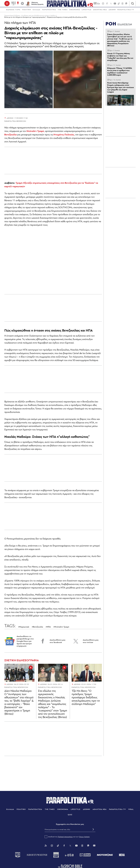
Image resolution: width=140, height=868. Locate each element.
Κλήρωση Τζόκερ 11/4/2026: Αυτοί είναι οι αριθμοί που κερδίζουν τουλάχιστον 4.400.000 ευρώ (120, 73)
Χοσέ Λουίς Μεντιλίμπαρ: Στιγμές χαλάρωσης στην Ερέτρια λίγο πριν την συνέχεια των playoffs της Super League (120, 89)
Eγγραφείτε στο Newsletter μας (70, 826)
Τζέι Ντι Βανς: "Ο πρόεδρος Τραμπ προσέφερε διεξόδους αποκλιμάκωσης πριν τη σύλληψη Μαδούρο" (86, 699)
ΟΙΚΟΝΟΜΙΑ (75, 11)
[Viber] (126, 4)
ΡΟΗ (119, 26)
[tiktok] (119, 4)
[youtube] (115, 4)
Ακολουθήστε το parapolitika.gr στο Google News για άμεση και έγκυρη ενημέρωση (25, 643)
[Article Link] (19, 674)
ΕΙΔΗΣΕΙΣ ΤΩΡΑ (13, 11)
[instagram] (103, 4)
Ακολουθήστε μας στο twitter (91, 643)
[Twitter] (70, 847)
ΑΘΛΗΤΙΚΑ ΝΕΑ (100, 11)
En (97, 4)
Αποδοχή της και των (67, 838)
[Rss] (46, 847)
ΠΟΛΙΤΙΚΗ (27, 11)
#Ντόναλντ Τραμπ (61, 629)
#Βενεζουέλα (37, 629)
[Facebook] (107, 4)
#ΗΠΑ (48, 629)
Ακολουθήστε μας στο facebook (58, 643)
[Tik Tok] (58, 847)
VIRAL (131, 811)
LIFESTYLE (87, 11)
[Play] (22, 4)
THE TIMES (63, 11)
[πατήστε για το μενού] (7, 4)
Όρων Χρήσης (84, 838)
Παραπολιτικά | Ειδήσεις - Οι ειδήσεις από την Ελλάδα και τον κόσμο (27, 17)
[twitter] (111, 4)
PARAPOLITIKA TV (126, 11)
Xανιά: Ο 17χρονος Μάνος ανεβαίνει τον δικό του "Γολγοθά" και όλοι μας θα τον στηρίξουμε (120, 59)
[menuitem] (13, 11)
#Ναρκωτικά (24, 629)
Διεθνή (53, 17)
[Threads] (122, 4)
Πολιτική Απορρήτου (65, 838)
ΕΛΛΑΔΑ (37, 11)
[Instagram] (52, 847)
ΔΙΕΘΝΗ (112, 11)
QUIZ (70, 816)
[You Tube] (76, 847)
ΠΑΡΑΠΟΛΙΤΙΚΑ (49, 11)
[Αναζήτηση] (132, 4)
